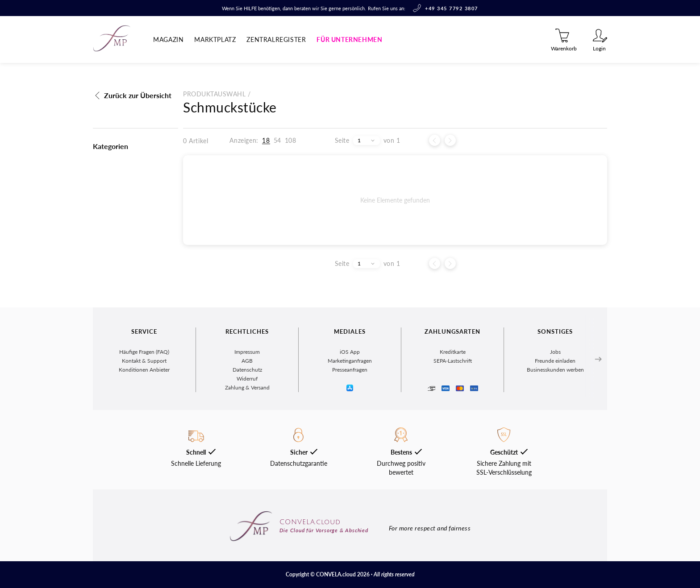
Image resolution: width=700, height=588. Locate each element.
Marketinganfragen (350, 361)
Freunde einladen (555, 361)
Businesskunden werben (555, 370)
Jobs (555, 352)
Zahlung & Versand (247, 387)
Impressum (247, 352)
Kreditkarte (453, 352)
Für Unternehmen (349, 39)
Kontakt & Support (144, 361)
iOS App (350, 352)
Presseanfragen (350, 370)
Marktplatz (215, 39)
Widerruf (247, 379)
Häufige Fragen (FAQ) (144, 352)
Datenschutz (247, 370)
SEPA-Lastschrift (453, 361)
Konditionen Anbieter (144, 370)
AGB (247, 361)
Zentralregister (276, 39)
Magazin (168, 39)
